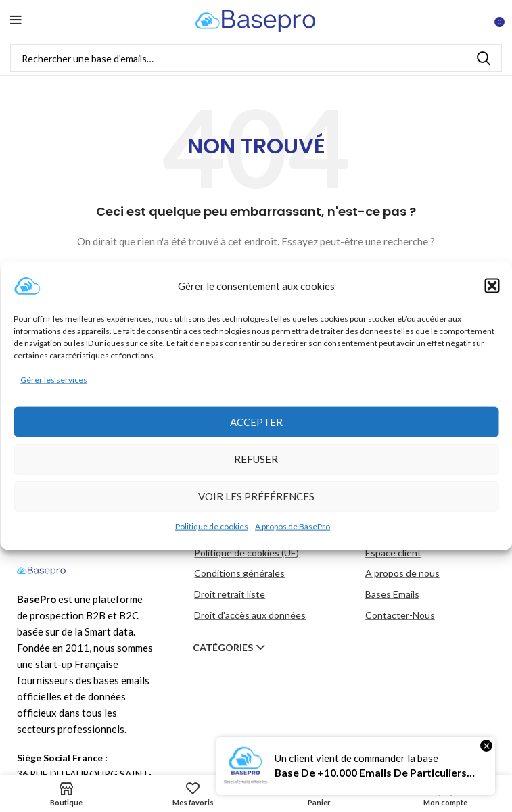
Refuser (256, 459)
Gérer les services (54, 379)
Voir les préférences (256, 496)
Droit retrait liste (230, 594)
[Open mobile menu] (16, 20)
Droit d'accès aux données (250, 615)
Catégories (223, 648)
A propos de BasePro (293, 526)
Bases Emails (392, 594)
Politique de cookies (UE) (247, 553)
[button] (492, 285)
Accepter (256, 422)
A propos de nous (402, 573)
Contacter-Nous (400, 615)
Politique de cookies (212, 526)
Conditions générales (239, 573)
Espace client (393, 553)
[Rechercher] (256, 58)
